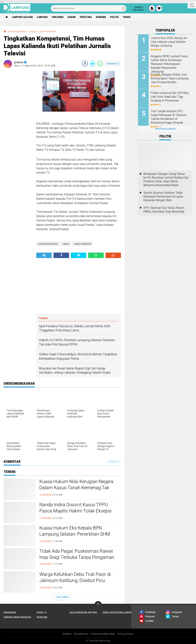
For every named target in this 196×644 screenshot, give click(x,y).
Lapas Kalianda (47, 31)
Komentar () (113, 64)
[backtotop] (98, 605)
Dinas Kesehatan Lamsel (117, 612)
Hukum (72, 17)
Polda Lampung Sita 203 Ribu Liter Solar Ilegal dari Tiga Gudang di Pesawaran (170, 97)
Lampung (42, 17)
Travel (127, 17)
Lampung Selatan (22, 17)
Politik (114, 17)
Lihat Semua (62, 597)
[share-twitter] (92, 64)
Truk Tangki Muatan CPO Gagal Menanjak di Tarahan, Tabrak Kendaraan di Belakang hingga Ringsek (169, 117)
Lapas (33, 31)
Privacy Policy (125, 634)
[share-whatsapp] (100, 64)
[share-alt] (44, 255)
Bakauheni (10, 612)
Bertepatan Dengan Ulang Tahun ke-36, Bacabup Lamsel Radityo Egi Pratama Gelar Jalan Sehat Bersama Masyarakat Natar (166, 179)
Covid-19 (42, 612)
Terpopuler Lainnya (165, 129)
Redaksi (67, 634)
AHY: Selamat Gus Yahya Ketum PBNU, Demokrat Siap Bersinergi (164, 210)
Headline (42, 617)
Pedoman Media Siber (103, 634)
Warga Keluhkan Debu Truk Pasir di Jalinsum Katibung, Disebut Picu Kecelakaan (75, 580)
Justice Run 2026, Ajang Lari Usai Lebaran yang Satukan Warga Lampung (169, 42)
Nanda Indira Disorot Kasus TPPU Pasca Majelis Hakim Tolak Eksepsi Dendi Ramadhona (75, 511)
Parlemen (58, 17)
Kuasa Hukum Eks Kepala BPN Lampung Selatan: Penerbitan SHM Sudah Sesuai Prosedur (75, 534)
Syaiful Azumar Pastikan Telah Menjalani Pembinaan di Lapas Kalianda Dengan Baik (163, 197)
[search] (88, 8)
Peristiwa (86, 17)
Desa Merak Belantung (83, 612)
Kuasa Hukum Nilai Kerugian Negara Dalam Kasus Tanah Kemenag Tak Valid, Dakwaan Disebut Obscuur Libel (78, 488)
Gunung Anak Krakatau (17, 617)
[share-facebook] (85, 64)
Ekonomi (101, 17)
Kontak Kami (81, 634)
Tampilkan (114, 462)
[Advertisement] (18, 125)
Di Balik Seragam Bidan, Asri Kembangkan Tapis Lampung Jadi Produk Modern (170, 78)
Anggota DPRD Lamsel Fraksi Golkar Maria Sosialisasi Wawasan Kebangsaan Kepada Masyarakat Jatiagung (169, 64)
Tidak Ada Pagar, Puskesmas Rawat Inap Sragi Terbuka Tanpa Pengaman (77, 554)
